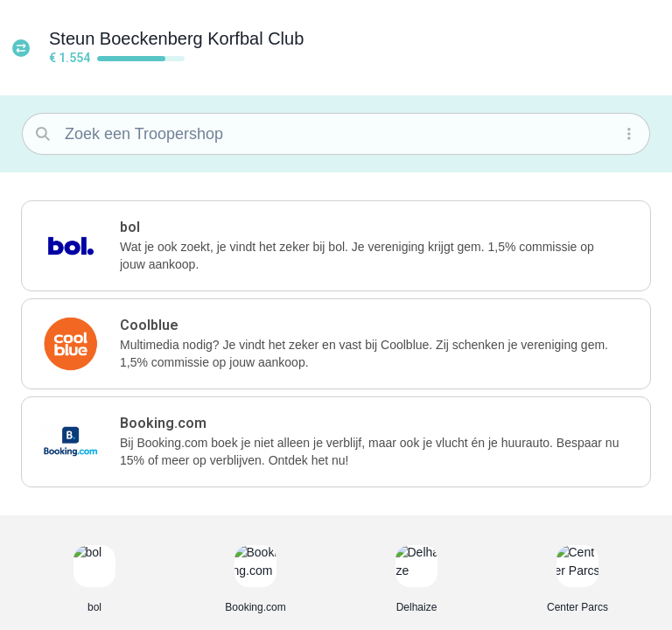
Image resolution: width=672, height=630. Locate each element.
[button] (633, 42)
